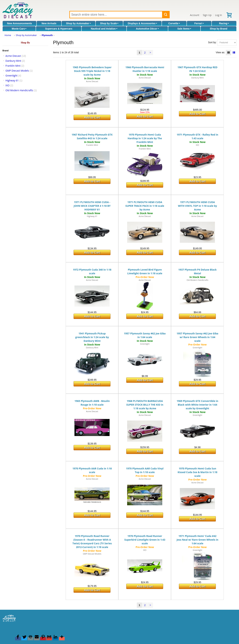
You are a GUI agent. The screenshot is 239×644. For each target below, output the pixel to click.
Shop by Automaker (78, 23)
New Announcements (19, 23)
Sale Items (184, 29)
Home (8, 35)
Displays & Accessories (143, 23)
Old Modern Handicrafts (19, 90)
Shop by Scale (109, 23)
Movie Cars (19, 29)
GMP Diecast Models (17, 71)
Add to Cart (92, 118)
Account (195, 15)
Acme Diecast (13, 56)
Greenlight (11, 76)
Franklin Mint (13, 66)
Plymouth (47, 35)
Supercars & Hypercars (59, 29)
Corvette (174, 23)
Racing (224, 23)
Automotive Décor (147, 29)
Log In (218, 15)
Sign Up (207, 15)
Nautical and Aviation (104, 29)
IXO (7, 85)
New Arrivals (49, 23)
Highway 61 (12, 80)
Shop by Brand (219, 29)
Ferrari (199, 23)
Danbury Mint (13, 61)
